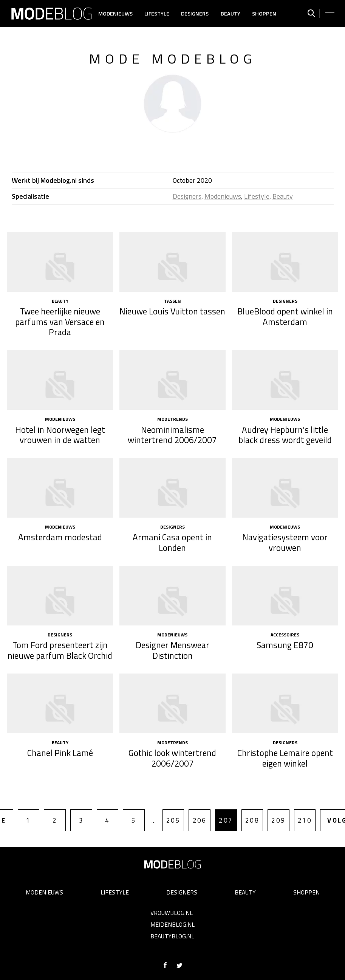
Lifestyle (157, 14)
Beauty (231, 14)
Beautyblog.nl (172, 936)
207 (226, 820)
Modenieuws (115, 14)
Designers (195, 14)
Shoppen (264, 14)
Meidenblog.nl (172, 924)
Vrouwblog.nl (172, 913)
